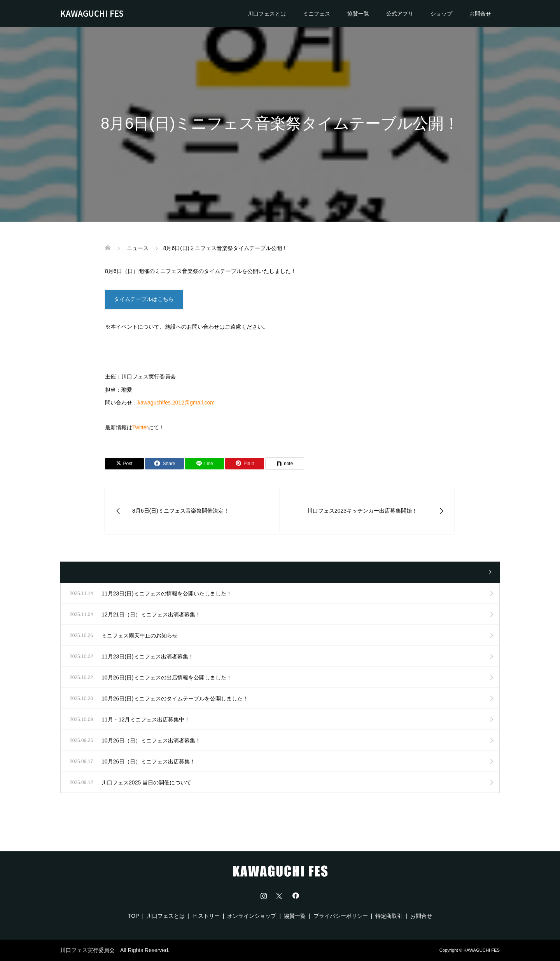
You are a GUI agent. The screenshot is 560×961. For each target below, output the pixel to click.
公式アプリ (400, 14)
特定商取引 (389, 916)
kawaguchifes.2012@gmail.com (176, 403)
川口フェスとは (267, 14)
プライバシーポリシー (341, 916)
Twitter (140, 427)
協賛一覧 (358, 14)
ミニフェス (317, 14)
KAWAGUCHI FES (92, 13)
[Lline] (205, 464)
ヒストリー (206, 916)
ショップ (441, 14)
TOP (134, 916)
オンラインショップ (252, 916)
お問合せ (480, 14)
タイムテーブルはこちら (144, 299)
